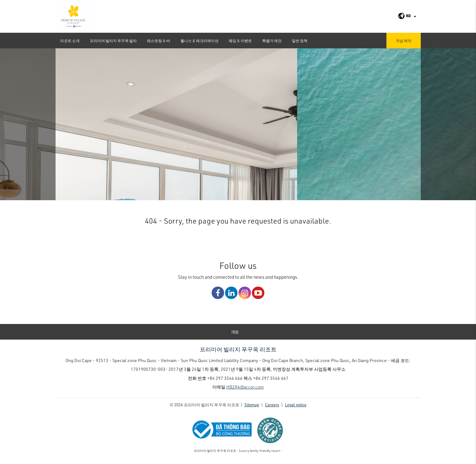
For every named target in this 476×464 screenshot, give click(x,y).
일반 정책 (300, 41)
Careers (272, 407)
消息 (235, 334)
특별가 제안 (272, 41)
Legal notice (296, 407)
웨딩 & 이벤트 (240, 41)
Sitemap (252, 407)
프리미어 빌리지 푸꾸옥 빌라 (113, 41)
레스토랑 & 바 (159, 41)
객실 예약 (404, 41)
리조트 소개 (70, 41)
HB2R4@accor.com (245, 389)
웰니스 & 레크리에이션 (199, 41)
